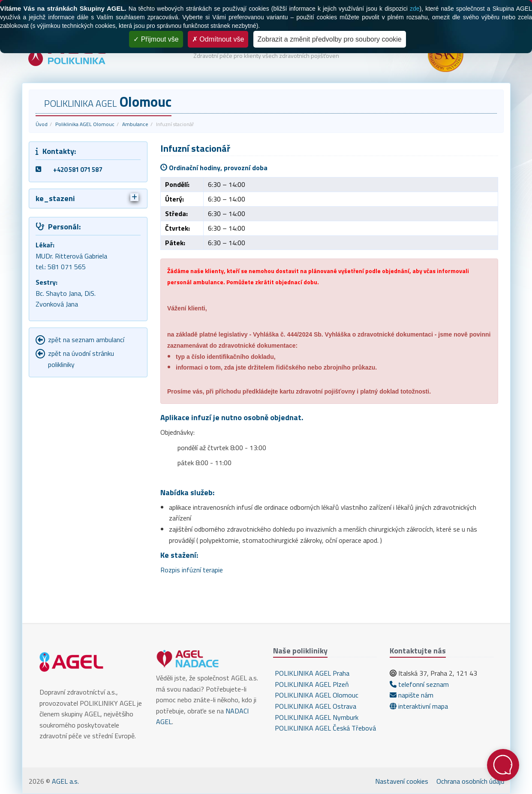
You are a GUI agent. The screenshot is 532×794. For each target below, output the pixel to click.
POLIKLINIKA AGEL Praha (311, 673)
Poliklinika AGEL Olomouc (85, 124)
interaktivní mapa (419, 706)
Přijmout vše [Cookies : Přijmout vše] (156, 39)
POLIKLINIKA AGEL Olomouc (316, 695)
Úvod (42, 124)
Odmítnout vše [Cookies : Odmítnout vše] (218, 39)
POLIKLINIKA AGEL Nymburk (316, 717)
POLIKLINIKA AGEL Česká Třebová (325, 728)
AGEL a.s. (65, 781)
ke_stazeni (87, 198)
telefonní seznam (419, 684)
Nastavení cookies (402, 781)
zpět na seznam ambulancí (86, 340)
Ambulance (135, 124)
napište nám (412, 695)
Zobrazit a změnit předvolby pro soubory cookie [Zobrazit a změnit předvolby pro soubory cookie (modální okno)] (330, 39)
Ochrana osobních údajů (470, 781)
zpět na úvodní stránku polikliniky (81, 359)
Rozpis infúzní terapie (192, 570)
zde (415, 9)
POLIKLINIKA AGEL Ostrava (315, 706)
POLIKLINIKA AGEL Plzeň (311, 684)
